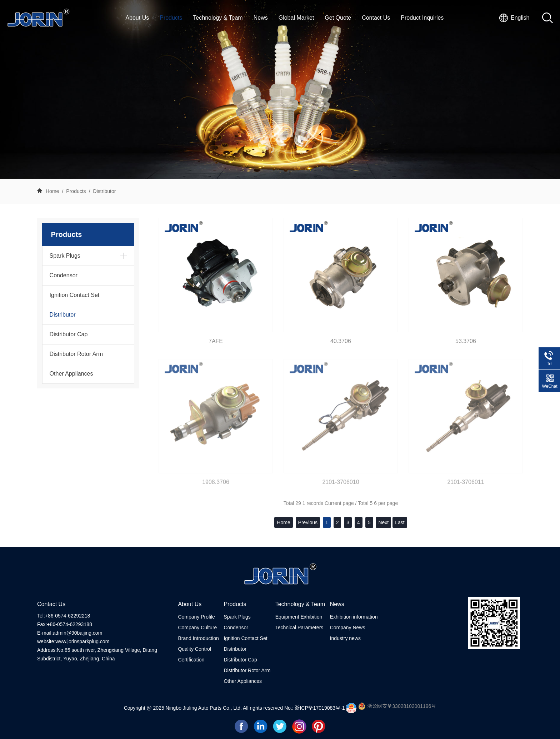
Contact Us (376, 18)
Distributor (105, 191)
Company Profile (196, 617)
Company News (348, 628)
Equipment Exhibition (299, 617)
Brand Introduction (198, 638)
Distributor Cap (69, 334)
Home (52, 191)
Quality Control (194, 649)
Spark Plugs (65, 256)
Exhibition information (354, 617)
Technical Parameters (299, 628)
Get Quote (338, 18)
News (261, 18)
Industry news (345, 638)
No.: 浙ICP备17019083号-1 (315, 708)
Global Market (296, 18)
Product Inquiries (422, 18)
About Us (137, 18)
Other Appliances (71, 374)
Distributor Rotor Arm (76, 354)
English (520, 18)
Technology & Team (218, 18)
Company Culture (197, 628)
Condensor (64, 275)
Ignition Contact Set (75, 295)
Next (383, 522)
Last (400, 522)
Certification (191, 660)
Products (171, 18)
